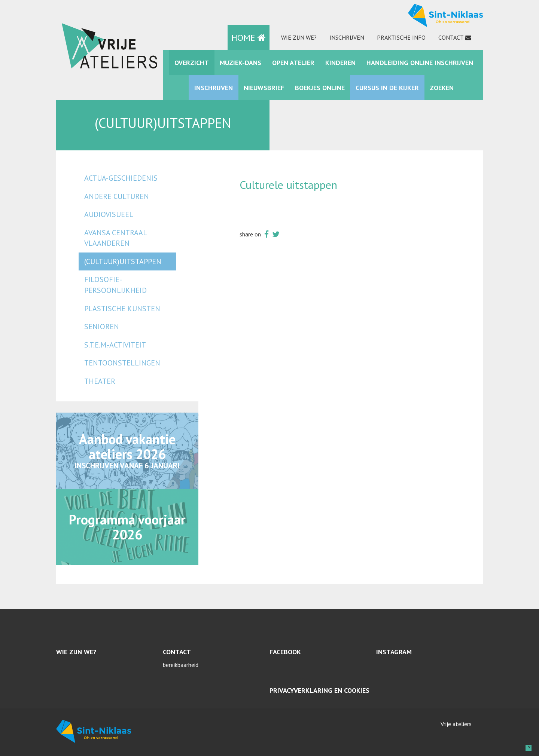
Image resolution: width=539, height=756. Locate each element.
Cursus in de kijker (387, 88)
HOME (249, 38)
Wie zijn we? (299, 37)
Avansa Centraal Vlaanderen (115, 238)
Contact (451, 37)
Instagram (394, 652)
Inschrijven (347, 37)
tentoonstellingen (122, 363)
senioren (102, 327)
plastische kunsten (122, 309)
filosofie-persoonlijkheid (115, 285)
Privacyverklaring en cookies (319, 690)
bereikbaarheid (181, 665)
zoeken (442, 88)
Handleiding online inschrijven (420, 63)
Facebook (285, 652)
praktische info (401, 37)
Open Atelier (293, 63)
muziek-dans (240, 63)
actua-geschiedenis (121, 178)
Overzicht (192, 63)
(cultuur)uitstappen (123, 261)
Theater (100, 381)
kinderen (340, 63)
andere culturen (117, 196)
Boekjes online (320, 88)
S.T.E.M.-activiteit (115, 345)
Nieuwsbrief (264, 88)
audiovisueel (109, 214)
